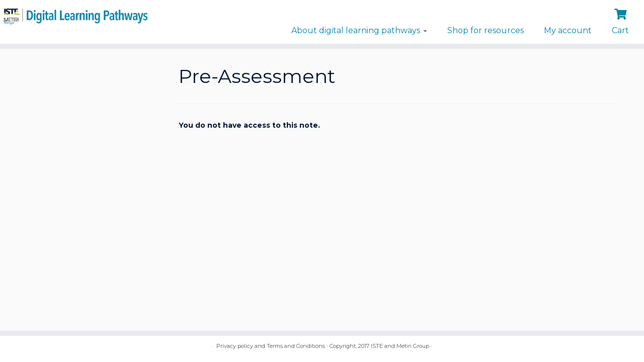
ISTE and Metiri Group (400, 346)
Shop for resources (486, 30)
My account (568, 30)
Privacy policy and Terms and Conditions (271, 346)
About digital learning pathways (359, 30)
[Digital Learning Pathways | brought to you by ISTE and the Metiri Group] (74, 15)
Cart (620, 30)
